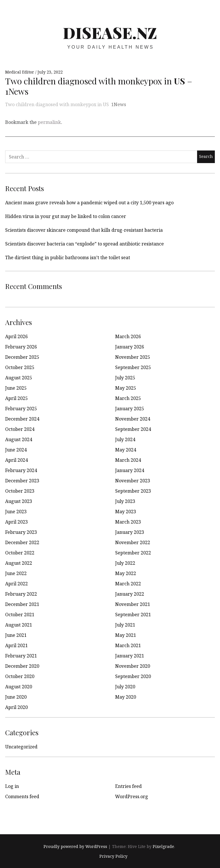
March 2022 (128, 584)
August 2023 (19, 501)
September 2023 (133, 491)
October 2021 (20, 615)
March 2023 (128, 522)
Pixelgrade (163, 846)
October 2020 (20, 676)
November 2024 (133, 419)
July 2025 (125, 378)
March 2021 (128, 645)
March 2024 (128, 460)
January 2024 (130, 470)
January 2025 (130, 409)
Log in (12, 786)
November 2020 (133, 666)
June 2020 (16, 697)
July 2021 (125, 625)
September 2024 (133, 429)
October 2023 (20, 491)
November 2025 (133, 357)
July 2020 (125, 687)
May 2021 (126, 635)
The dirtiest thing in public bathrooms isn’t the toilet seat (68, 257)
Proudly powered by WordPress (75, 846)
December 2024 (22, 419)
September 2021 (133, 615)
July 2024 (125, 439)
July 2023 (125, 501)
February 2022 (21, 594)
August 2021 (19, 625)
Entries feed (128, 786)
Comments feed (22, 796)
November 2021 (133, 604)
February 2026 (21, 347)
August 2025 (19, 378)
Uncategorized (21, 747)
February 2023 (21, 532)
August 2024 (19, 439)
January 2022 (130, 594)
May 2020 (126, 697)
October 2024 (20, 429)
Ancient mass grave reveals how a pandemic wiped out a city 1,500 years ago (89, 203)
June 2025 (16, 388)
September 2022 (133, 553)
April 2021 (16, 645)
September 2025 (133, 367)
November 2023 (133, 481)
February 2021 (21, 656)
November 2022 (133, 542)
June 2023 (16, 512)
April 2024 (16, 460)
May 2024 (126, 450)
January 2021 (130, 656)
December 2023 (22, 481)
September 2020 (133, 676)
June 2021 (16, 635)
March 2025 (128, 398)
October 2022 (20, 553)
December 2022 (22, 542)
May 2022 (126, 573)
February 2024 (21, 470)
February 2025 (21, 409)
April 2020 (16, 707)
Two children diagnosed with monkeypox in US (57, 104)
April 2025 (16, 398)
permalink (49, 122)
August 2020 (19, 687)
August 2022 (19, 563)
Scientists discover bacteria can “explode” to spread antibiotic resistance (85, 244)
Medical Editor (20, 72)
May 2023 (126, 512)
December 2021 (22, 604)
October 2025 (20, 367)
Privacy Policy (113, 856)
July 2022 (125, 563)
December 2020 (22, 666)
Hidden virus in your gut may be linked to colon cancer (66, 216)
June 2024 (16, 450)
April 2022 (16, 584)
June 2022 (16, 573)
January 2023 (130, 532)
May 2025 (126, 388)
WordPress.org (132, 796)
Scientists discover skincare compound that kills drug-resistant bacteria (84, 230)
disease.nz (110, 33)
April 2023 (16, 522)
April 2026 (16, 336)
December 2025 (22, 357)
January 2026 (130, 347)
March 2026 (128, 336)
